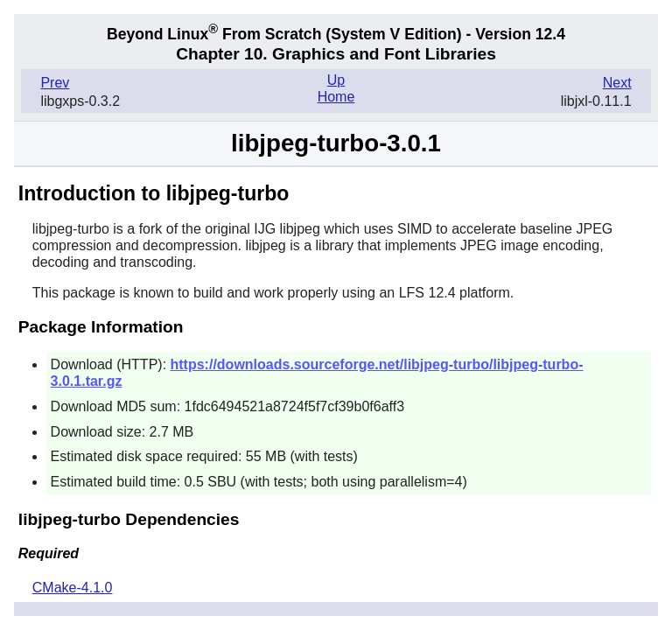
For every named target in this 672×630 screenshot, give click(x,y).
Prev (55, 83)
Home (336, 97)
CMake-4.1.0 (73, 588)
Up (336, 80)
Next (617, 83)
